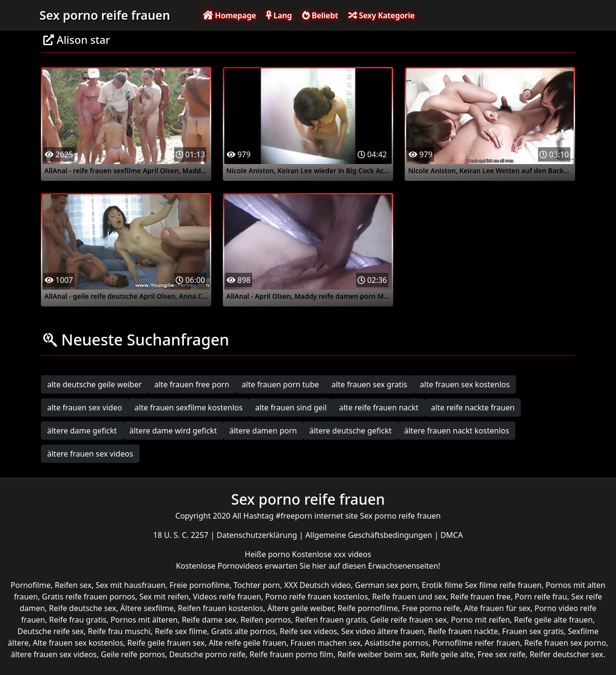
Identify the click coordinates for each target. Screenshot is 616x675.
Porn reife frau (541, 597)
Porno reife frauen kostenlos (317, 597)
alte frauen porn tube (280, 384)
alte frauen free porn (192, 384)
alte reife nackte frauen (473, 408)
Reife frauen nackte (463, 631)
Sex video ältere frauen (383, 631)
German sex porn (386, 585)
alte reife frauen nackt (379, 408)
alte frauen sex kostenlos (465, 384)
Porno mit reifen (481, 620)
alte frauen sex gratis (369, 384)
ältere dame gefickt (82, 431)
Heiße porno (269, 554)
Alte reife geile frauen (248, 643)
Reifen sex (73, 585)
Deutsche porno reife (208, 654)
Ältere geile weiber (300, 608)
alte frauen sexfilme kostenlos (189, 408)
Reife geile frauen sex (166, 643)
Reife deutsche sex (83, 608)
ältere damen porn (263, 431)
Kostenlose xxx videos (332, 554)
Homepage (230, 15)
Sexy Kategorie (382, 15)
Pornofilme (31, 585)
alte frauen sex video (85, 408)
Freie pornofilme (199, 585)
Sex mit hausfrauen (131, 585)
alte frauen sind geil (291, 408)
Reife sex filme (181, 631)
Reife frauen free (481, 597)
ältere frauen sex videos (90, 454)
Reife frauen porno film (292, 654)
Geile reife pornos (133, 654)
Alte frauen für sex (497, 608)
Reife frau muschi (119, 631)
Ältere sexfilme (147, 608)
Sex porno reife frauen (105, 15)
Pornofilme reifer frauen (476, 643)
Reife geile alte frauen (553, 620)
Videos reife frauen (227, 597)
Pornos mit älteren (144, 620)
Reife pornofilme (367, 608)
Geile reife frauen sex (409, 620)
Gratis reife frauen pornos (89, 597)
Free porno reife (431, 608)
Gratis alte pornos (244, 631)
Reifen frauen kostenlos (221, 608)
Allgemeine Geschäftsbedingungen (370, 535)
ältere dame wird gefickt (173, 431)
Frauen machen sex (325, 643)
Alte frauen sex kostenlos (78, 643)
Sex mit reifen (164, 597)
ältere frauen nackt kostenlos (457, 431)
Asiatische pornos (397, 643)
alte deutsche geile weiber (95, 384)
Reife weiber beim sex (377, 654)
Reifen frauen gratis (331, 620)
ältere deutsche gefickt (351, 431)
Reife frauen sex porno (565, 643)
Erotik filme (442, 585)
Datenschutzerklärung (258, 535)
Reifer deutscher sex (566, 654)
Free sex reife (501, 654)
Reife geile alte (447, 654)
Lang (279, 15)
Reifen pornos (266, 620)
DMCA (452, 535)
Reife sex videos (308, 631)
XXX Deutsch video (317, 585)
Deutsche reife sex (51, 631)
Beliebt (320, 15)
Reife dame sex (209, 620)
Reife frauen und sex (409, 597)
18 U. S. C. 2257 (182, 535)
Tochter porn (257, 585)
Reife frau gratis (78, 620)
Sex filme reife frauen (503, 585)
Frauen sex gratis (533, 631)
